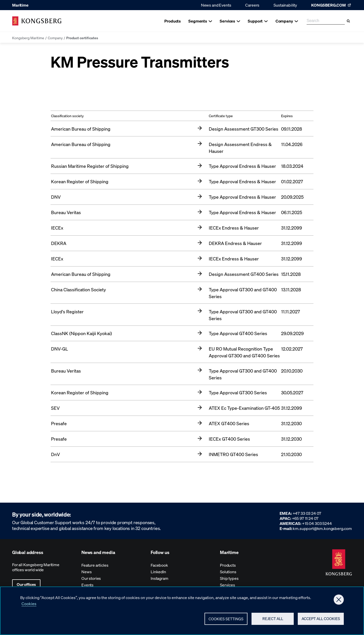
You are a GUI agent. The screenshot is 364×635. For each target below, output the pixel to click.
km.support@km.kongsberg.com (322, 528)
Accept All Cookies (321, 621)
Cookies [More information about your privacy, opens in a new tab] (29, 606)
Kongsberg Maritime (28, 38)
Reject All (273, 621)
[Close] (339, 602)
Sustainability (285, 5)
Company (55, 38)
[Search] (348, 21)
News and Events (216, 5)
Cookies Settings (226, 621)
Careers (252, 5)
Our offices (26, 584)
